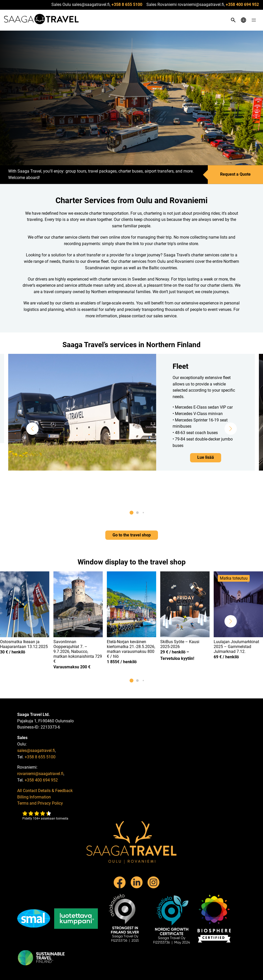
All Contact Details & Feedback (45, 791)
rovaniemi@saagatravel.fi (40, 774)
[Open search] (233, 20)
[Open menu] (254, 20)
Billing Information (34, 797)
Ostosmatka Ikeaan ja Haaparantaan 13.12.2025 (24, 644)
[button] (32, 429)
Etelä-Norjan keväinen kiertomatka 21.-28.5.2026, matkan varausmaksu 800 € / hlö (131, 649)
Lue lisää (206, 457)
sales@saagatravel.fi (36, 750)
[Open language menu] (243, 20)
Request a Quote (235, 174)
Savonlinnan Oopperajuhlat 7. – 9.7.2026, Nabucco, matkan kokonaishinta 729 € (78, 652)
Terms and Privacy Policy (40, 803)
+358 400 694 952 (242, 5)
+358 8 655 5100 (127, 5)
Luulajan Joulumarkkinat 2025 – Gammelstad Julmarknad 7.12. (236, 647)
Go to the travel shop (132, 535)
